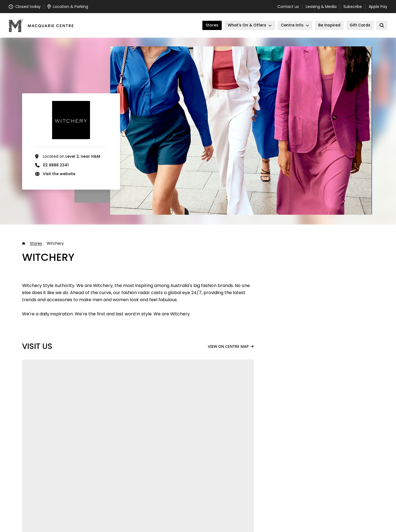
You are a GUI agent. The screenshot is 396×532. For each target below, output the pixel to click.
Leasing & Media (321, 7)
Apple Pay (378, 7)
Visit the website (59, 174)
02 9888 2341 (56, 165)
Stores (36, 244)
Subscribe (353, 7)
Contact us (288, 7)
